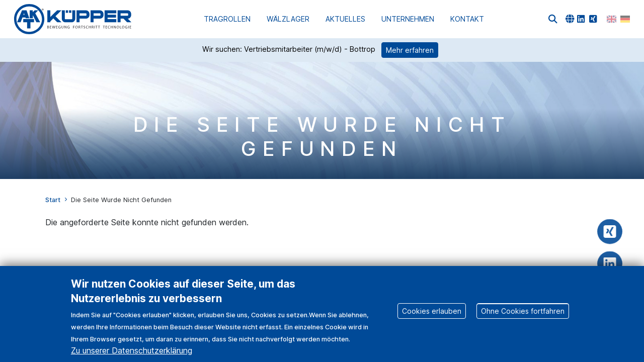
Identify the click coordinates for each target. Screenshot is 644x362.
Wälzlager (288, 19)
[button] (553, 19)
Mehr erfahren (410, 50)
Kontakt (467, 19)
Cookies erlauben (432, 318)
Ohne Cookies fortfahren (523, 318)
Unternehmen (408, 19)
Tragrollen (227, 19)
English (612, 19)
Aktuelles (345, 19)
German (625, 19)
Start (53, 200)
